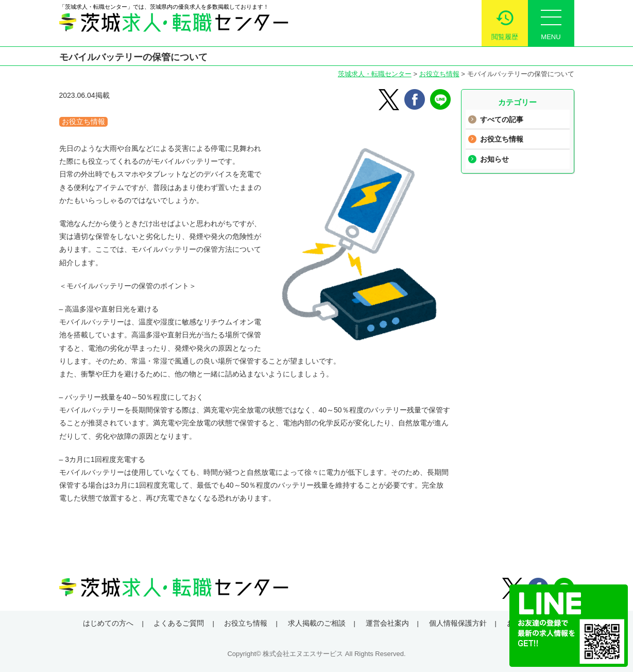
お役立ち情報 (439, 74)
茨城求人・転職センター (375, 74)
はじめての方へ (108, 623)
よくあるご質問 (179, 623)
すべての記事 (502, 119)
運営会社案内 (387, 623)
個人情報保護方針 (458, 623)
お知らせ (494, 159)
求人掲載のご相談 (317, 623)
